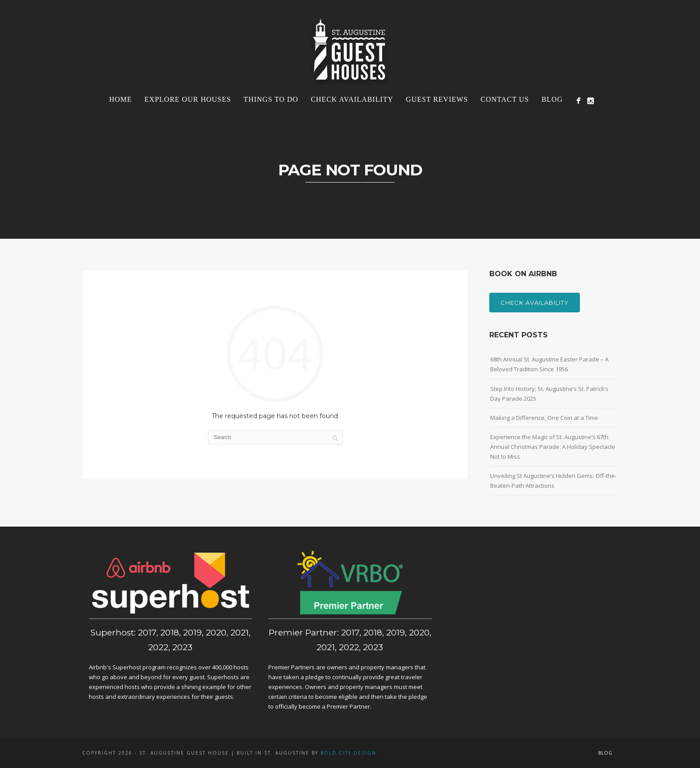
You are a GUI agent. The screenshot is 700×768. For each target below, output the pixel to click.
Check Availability (352, 99)
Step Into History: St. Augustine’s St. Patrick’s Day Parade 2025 (549, 394)
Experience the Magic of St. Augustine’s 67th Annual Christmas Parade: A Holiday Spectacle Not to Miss (553, 447)
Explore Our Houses (188, 99)
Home (120, 99)
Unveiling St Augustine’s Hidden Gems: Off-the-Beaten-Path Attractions (553, 481)
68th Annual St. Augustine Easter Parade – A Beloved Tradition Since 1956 (549, 364)
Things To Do (271, 99)
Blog (552, 99)
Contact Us (504, 99)
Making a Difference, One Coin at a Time (544, 418)
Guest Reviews (437, 99)
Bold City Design (348, 753)
